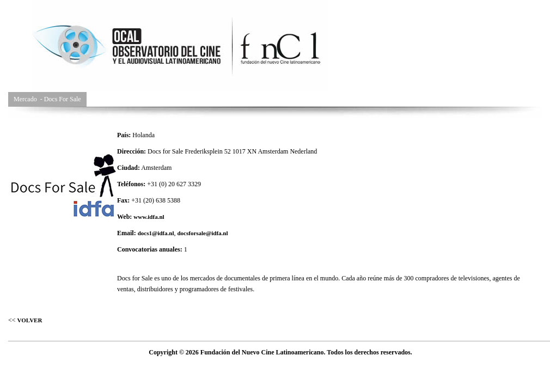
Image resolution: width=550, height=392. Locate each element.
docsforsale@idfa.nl (202, 233)
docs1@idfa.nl (156, 233)
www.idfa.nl (149, 217)
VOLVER (30, 320)
